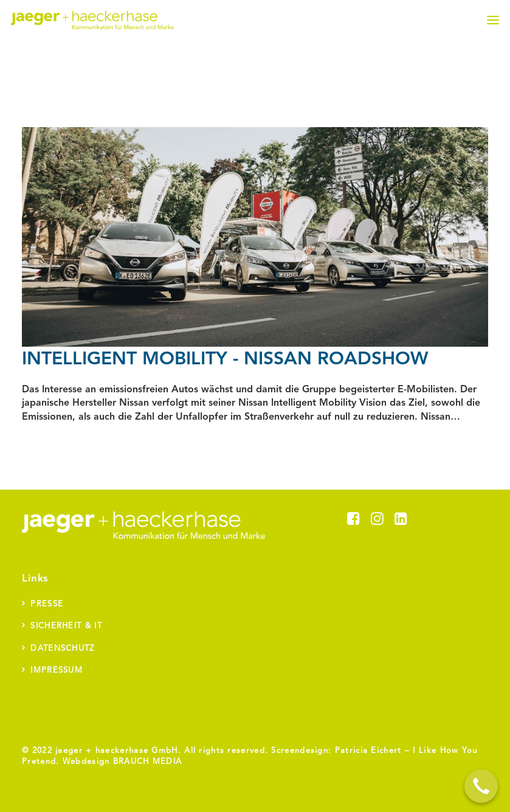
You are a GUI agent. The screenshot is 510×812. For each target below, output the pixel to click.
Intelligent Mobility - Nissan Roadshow (225, 359)
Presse (47, 604)
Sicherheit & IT (66, 626)
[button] (493, 20)
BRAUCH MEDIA (148, 762)
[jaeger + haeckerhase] (92, 20)
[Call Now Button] (481, 786)
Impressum (57, 671)
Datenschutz (62, 649)
